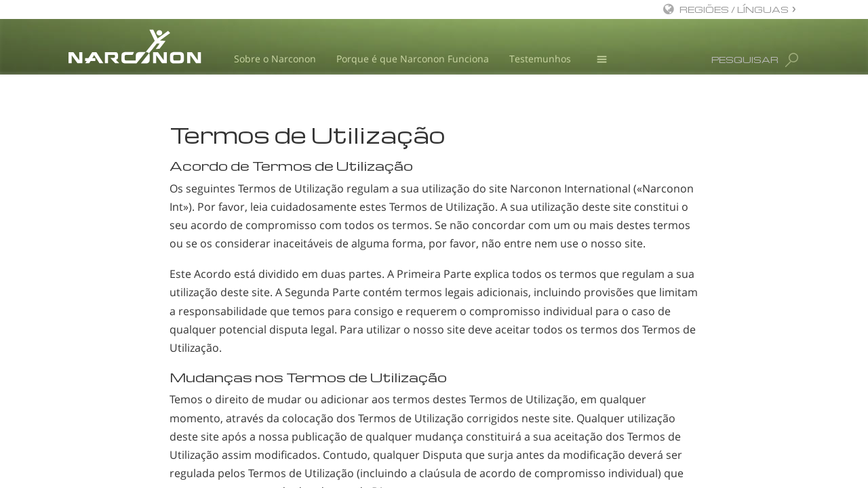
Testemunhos (540, 59)
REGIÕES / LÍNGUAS (734, 9)
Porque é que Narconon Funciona (413, 59)
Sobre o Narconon (275, 59)
